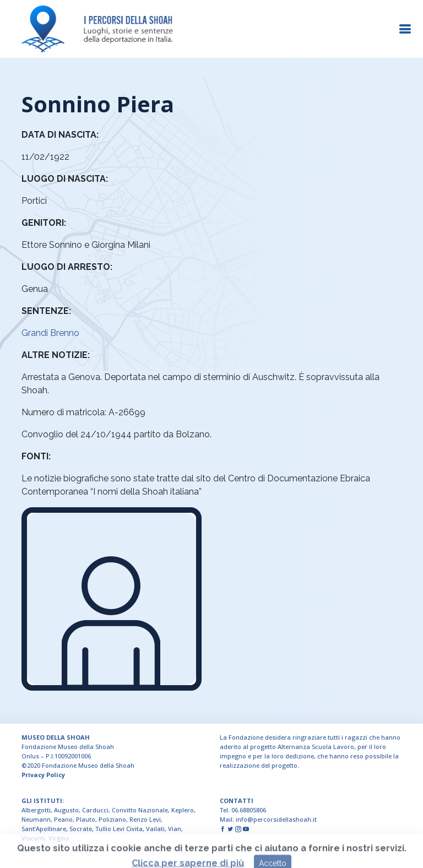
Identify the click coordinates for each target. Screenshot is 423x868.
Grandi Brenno (50, 333)
